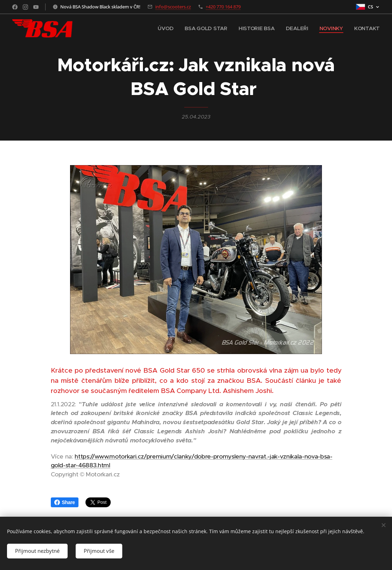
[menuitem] (163, 28)
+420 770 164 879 (223, 7)
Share (65, 502)
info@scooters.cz (173, 7)
